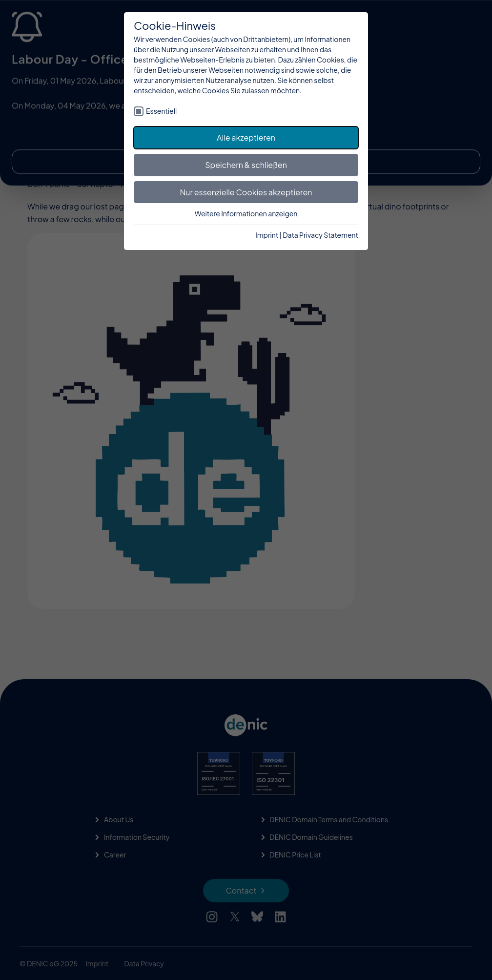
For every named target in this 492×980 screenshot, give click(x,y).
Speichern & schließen (246, 165)
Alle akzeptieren (246, 137)
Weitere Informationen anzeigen (246, 213)
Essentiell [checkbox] (161, 111)
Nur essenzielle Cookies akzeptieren (246, 192)
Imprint (267, 235)
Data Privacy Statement (320, 235)
